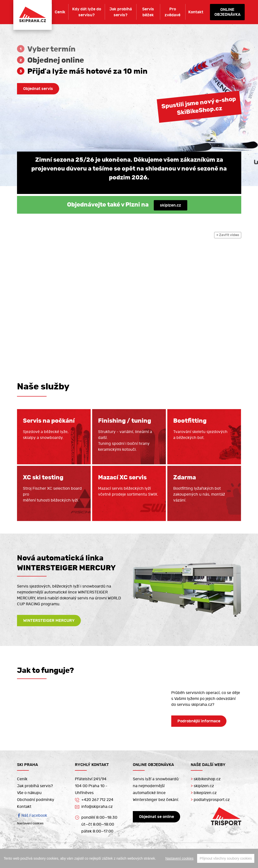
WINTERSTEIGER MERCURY (49, 621)
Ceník (60, 12)
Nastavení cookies (30, 824)
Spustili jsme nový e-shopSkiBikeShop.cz (199, 106)
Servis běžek (148, 12)
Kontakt (196, 12)
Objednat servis (38, 89)
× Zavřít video (228, 235)
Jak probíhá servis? (121, 12)
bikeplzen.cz (204, 793)
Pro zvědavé (172, 12)
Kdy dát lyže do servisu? (87, 12)
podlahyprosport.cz (210, 800)
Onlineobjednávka (227, 12)
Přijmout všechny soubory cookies (226, 858)
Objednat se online (156, 817)
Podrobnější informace (199, 721)
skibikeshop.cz (206, 779)
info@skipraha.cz (94, 807)
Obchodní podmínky (36, 800)
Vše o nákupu (29, 793)
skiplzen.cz (171, 205)
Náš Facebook (34, 816)
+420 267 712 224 (94, 800)
